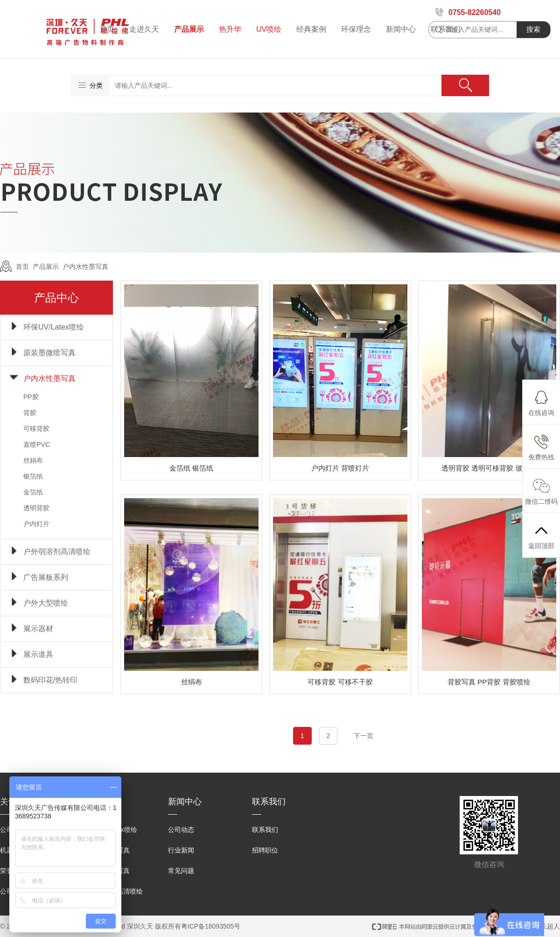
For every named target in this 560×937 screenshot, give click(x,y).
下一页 (364, 736)
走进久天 (144, 29)
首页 (107, 29)
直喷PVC (37, 444)
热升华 (230, 29)
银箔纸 (33, 476)
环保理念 (356, 29)
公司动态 (181, 830)
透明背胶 (36, 508)
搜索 (533, 29)
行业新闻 (181, 850)
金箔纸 (33, 492)
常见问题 (181, 871)
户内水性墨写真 (85, 267)
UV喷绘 (269, 29)
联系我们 (265, 830)
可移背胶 (36, 429)
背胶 (30, 413)
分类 (90, 85)
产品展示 (189, 29)
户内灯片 (36, 524)
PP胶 (31, 397)
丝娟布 (33, 460)
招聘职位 (265, 850)
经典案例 (311, 29)
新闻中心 (401, 29)
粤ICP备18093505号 (211, 926)
